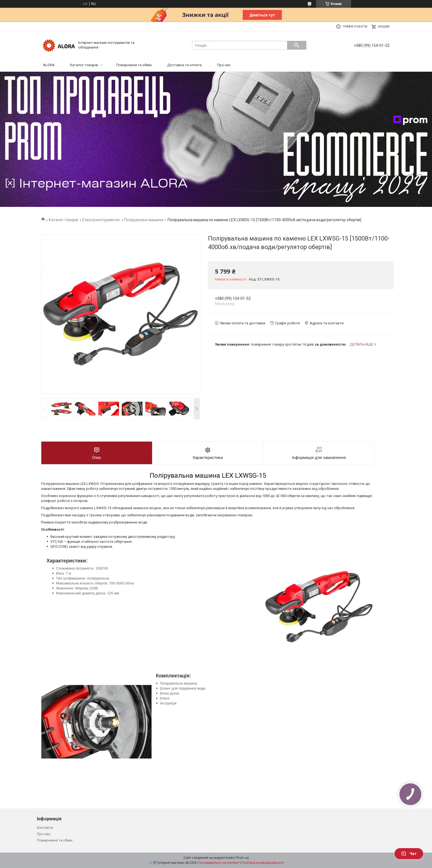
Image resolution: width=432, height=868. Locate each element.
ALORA (49, 65)
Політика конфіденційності (263, 863)
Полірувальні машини (144, 220)
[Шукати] (297, 45)
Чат (409, 854)
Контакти (45, 828)
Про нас (224, 65)
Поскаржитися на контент (219, 863)
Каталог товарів (84, 65)
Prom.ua (242, 858)
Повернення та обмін (134, 65)
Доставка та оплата (184, 65)
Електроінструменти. (101, 220)
